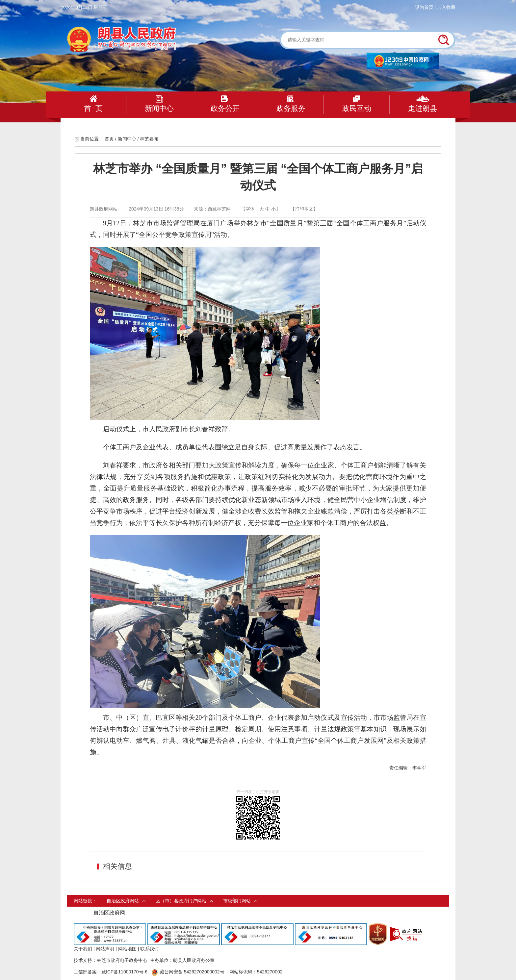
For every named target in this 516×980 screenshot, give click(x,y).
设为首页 (424, 7)
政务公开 (225, 104)
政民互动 (357, 104)
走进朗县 (423, 104)
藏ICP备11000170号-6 (124, 972)
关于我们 (83, 949)
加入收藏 (446, 7)
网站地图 (127, 949)
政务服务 (291, 104)
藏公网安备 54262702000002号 (188, 972)
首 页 (93, 104)
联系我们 (149, 949)
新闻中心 (159, 104)
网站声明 (105, 949)
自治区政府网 (109, 913)
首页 (109, 139)
